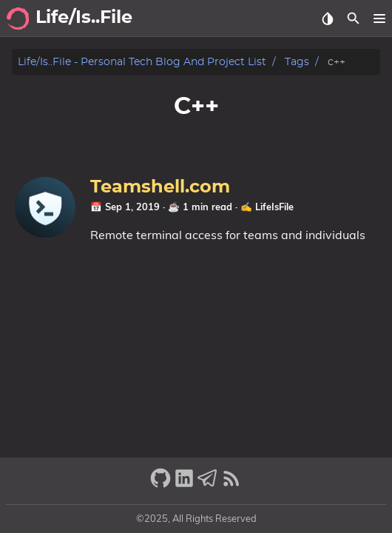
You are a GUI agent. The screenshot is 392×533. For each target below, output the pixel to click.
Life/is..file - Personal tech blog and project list (142, 62)
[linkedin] (184, 485)
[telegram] (208, 485)
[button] (379, 19)
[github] (160, 485)
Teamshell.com (160, 187)
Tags (297, 62)
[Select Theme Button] (327, 19)
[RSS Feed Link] (232, 485)
